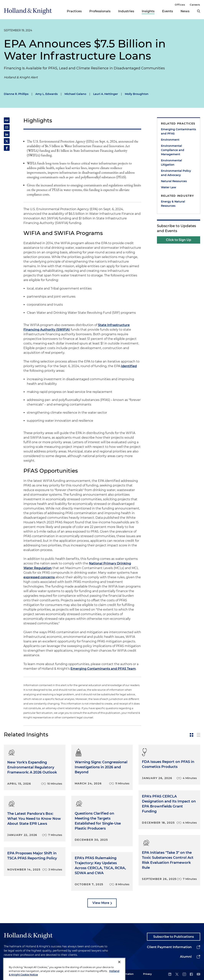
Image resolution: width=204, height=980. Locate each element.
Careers (195, 5)
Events (168, 11)
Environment (170, 140)
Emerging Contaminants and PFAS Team (103, 669)
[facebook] (191, 975)
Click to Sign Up (179, 240)
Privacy (147, 974)
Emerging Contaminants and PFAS (178, 131)
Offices (180, 5)
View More (101, 903)
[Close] (119, 971)
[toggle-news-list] (198, 735)
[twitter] (177, 975)
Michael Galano (75, 94)
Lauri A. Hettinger (106, 94)
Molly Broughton (137, 94)
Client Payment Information (169, 947)
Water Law (169, 187)
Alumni (186, 957)
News (185, 11)
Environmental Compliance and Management (173, 150)
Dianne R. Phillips (16, 94)
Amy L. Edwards (46, 94)
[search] (199, 11)
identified (129, 366)
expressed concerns (39, 577)
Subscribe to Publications (174, 937)
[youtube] (198, 975)
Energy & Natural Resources (173, 204)
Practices (74, 11)
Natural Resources (174, 181)
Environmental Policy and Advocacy (176, 173)
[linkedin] (170, 975)
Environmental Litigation (171, 163)
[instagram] (184, 975)
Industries (126, 11)
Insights (148, 11)
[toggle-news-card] (192, 735)
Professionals (100, 11)
